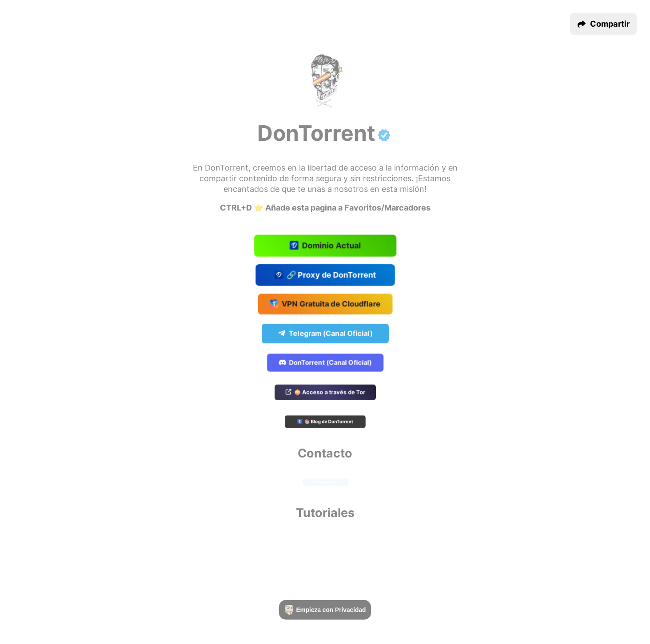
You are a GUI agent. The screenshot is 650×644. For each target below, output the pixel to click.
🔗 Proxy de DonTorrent (325, 275)
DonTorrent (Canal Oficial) (325, 363)
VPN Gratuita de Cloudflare (325, 304)
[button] (603, 24)
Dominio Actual (325, 246)
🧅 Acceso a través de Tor (325, 393)
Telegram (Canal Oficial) (325, 334)
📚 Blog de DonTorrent (325, 422)
